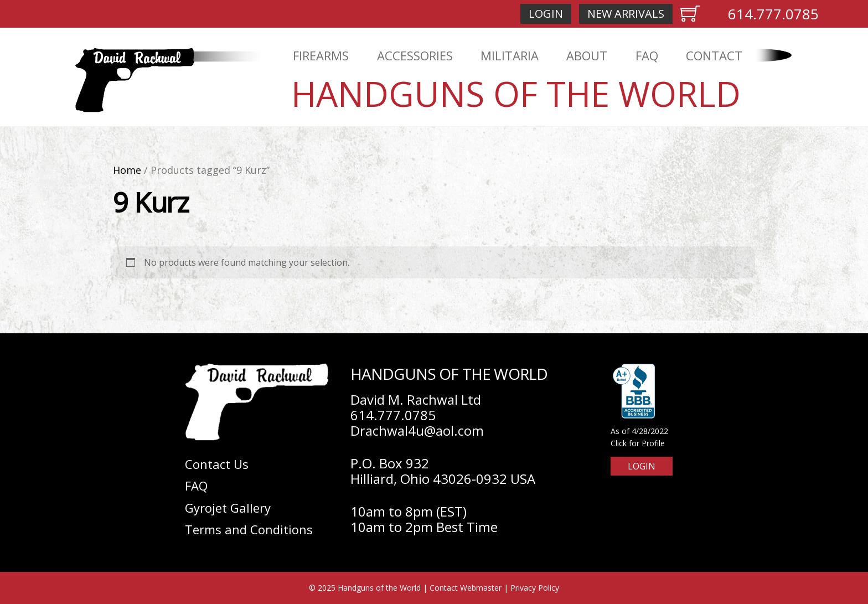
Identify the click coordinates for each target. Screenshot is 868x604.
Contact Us (217, 464)
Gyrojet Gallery (228, 508)
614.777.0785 (773, 14)
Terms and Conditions (249, 529)
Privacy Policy (535, 588)
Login (546, 14)
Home (127, 170)
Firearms (321, 55)
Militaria (510, 55)
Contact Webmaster (466, 588)
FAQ (647, 55)
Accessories (415, 55)
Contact (714, 55)
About (587, 55)
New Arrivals (626, 14)
